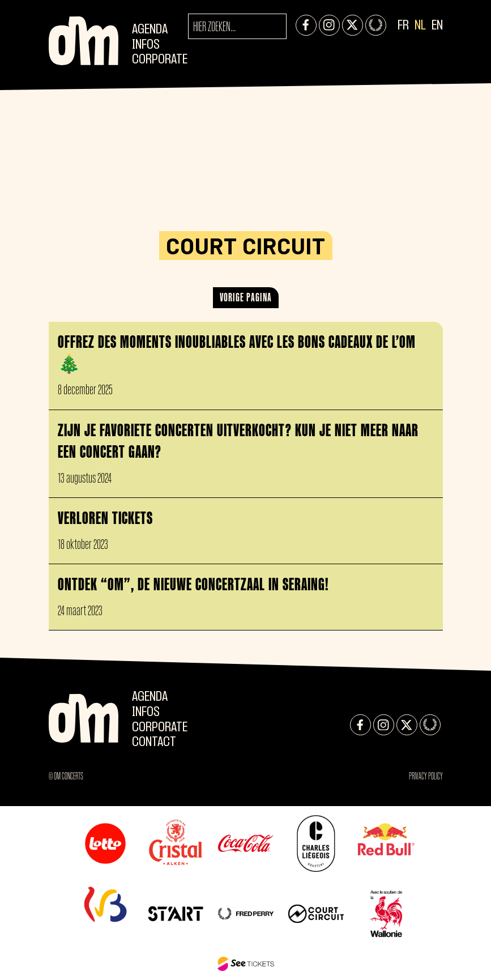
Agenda (150, 30)
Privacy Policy (426, 776)
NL (420, 26)
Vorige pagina (246, 297)
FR (403, 26)
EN (437, 26)
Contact (154, 742)
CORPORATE (160, 60)
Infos (146, 45)
